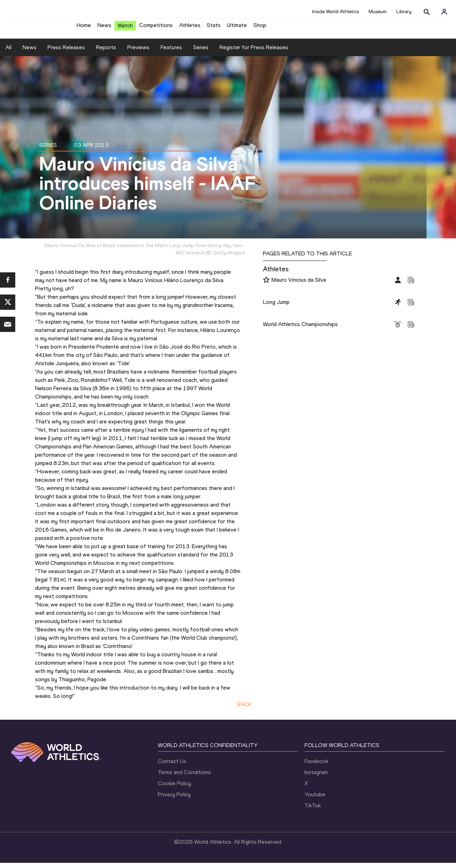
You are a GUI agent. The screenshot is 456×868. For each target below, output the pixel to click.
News (104, 28)
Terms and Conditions (184, 777)
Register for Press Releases (254, 52)
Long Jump (276, 307)
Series (201, 52)
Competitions (156, 28)
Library (404, 12)
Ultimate (237, 28)
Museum (378, 12)
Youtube (315, 800)
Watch (125, 28)
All (8, 52)
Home (84, 28)
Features (171, 52)
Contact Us (172, 766)
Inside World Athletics (335, 12)
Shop (260, 28)
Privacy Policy (174, 800)
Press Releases (66, 52)
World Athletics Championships (300, 329)
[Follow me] (266, 286)
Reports (106, 52)
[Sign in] (444, 12)
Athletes (190, 28)
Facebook (316, 766)
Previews (138, 52)
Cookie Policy (174, 788)
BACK (244, 709)
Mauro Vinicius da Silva (299, 285)
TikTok (313, 811)
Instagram (316, 777)
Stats (214, 28)
